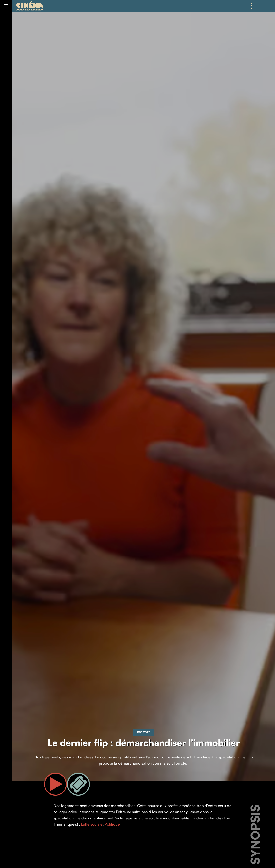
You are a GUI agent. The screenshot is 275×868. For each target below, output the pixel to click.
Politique (112, 824)
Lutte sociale (92, 824)
